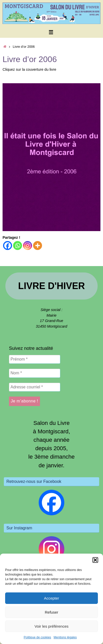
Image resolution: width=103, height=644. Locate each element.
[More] (38, 246)
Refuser (52, 612)
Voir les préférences (52, 626)
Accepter (51, 598)
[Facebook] (8, 246)
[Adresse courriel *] (35, 387)
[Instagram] (28, 246)
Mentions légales (65, 637)
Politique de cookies (38, 637)
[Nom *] (35, 373)
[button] (95, 560)
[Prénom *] (35, 359)
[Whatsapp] (18, 246)
